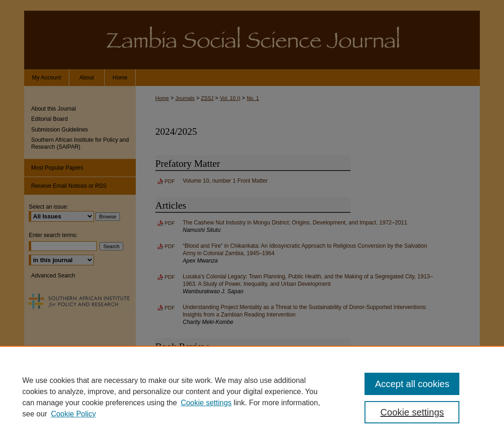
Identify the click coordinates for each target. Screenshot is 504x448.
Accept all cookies (412, 384)
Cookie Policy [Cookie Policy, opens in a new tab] (73, 414)
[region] (252, 397)
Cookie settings (206, 403)
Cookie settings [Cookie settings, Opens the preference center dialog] (412, 412)
